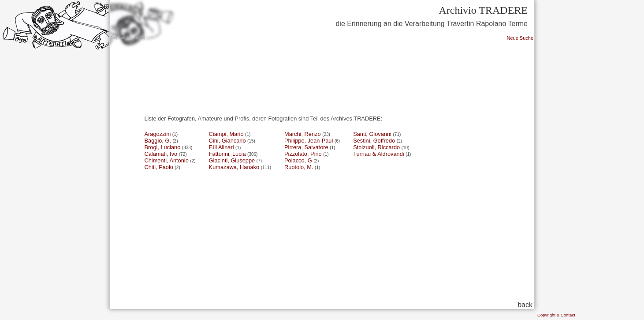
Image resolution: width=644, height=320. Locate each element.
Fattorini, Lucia (227, 154)
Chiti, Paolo (159, 167)
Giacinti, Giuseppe (232, 160)
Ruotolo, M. (299, 167)
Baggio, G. (158, 141)
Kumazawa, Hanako (234, 167)
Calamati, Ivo (161, 154)
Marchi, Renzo (303, 134)
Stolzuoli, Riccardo (376, 147)
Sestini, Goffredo (374, 141)
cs (114, 38)
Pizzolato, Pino (303, 154)
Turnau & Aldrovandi (378, 154)
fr (137, 38)
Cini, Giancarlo (227, 141)
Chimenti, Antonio (167, 160)
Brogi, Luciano (163, 147)
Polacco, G (298, 160)
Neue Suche (520, 38)
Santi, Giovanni (372, 134)
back (525, 305)
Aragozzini (158, 134)
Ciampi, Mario (226, 134)
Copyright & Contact (556, 315)
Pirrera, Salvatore (306, 147)
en (122, 38)
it (143, 38)
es (130, 38)
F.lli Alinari (221, 147)
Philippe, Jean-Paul (309, 141)
